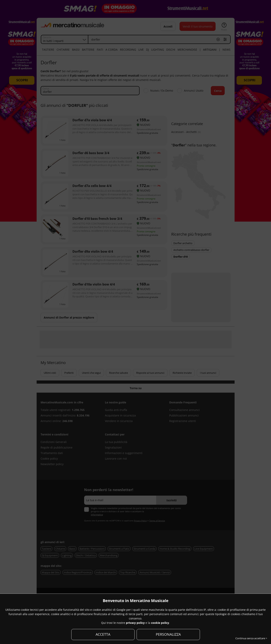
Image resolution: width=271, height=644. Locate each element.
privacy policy (135, 623)
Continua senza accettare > (251, 638)
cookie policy (160, 623)
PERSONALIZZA (168, 634)
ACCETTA (103, 634)
